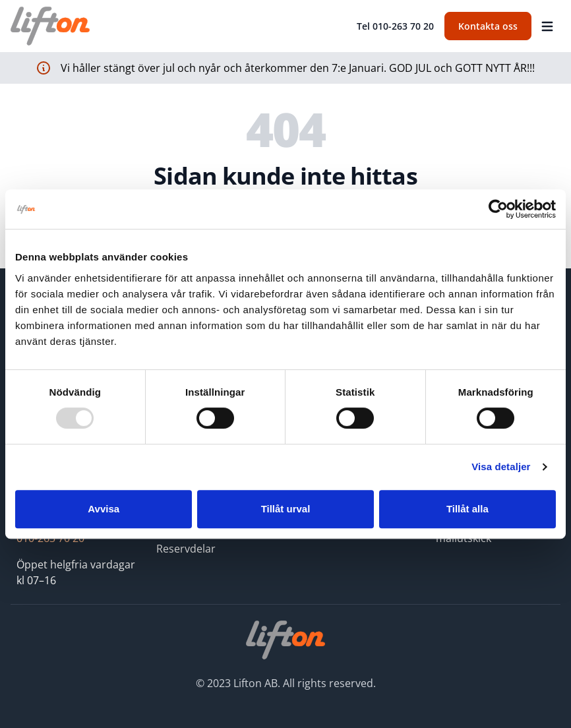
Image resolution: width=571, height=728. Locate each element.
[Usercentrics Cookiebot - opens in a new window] (498, 209)
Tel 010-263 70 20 (395, 26)
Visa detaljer (501, 467)
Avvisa (104, 509)
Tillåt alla (467, 509)
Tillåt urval (286, 509)
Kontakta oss (488, 26)
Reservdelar (186, 549)
